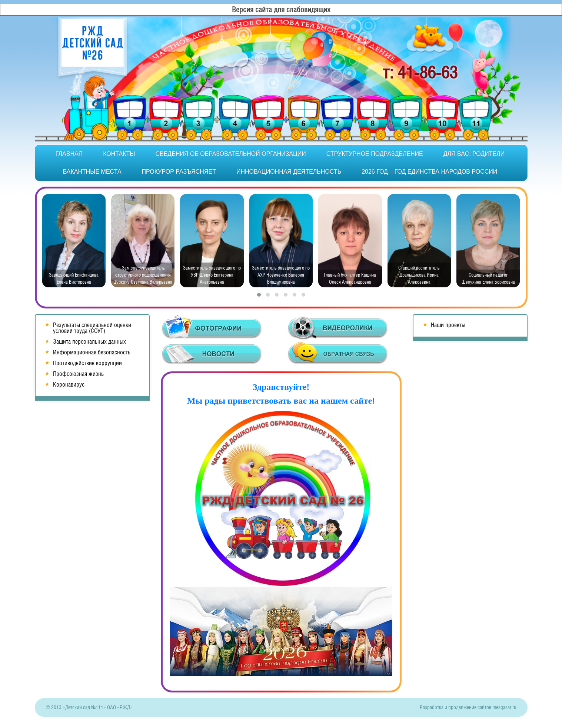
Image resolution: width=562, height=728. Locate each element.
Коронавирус (69, 385)
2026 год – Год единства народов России (429, 172)
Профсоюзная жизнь (78, 374)
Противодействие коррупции (87, 363)
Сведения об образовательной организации (230, 154)
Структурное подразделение (375, 154)
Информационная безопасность (92, 352)
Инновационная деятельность (289, 172)
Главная (69, 154)
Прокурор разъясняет (179, 172)
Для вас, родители (474, 154)
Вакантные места (92, 172)
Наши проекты (448, 325)
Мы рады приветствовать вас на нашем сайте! (281, 401)
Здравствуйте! (281, 387)
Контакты (119, 154)
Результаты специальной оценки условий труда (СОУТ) (92, 328)
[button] (259, 295)
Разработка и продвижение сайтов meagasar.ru (468, 707)
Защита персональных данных (89, 342)
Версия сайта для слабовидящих (281, 10)
